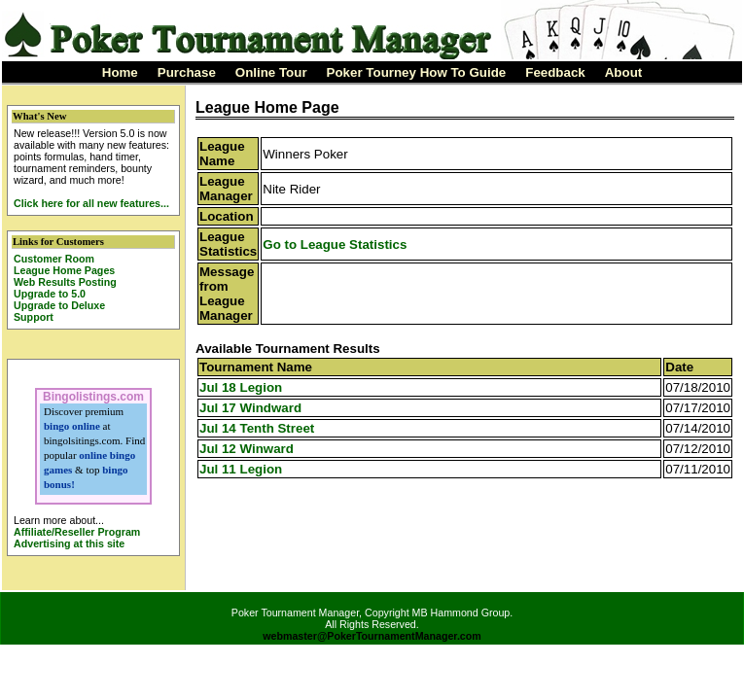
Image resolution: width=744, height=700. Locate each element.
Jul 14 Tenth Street (257, 428)
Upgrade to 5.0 (50, 294)
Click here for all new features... (91, 203)
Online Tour (271, 72)
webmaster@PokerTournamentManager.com (372, 636)
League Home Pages (64, 270)
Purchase (187, 72)
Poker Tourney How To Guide (417, 72)
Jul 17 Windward (250, 408)
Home (120, 72)
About (624, 72)
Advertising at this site (69, 543)
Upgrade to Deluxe (59, 305)
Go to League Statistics (335, 245)
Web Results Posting (65, 282)
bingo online (72, 426)
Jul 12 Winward (247, 449)
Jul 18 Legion (241, 387)
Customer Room (54, 259)
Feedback (555, 72)
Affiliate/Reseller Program (77, 532)
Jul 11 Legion (241, 469)
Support (34, 317)
